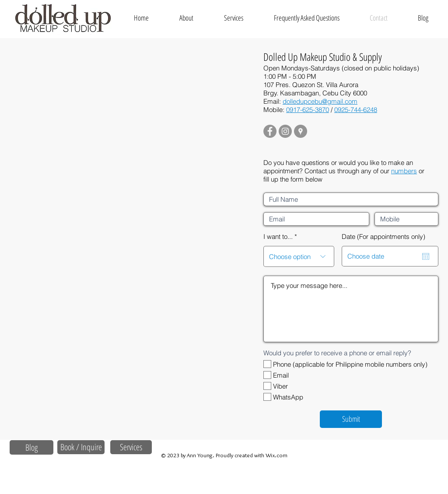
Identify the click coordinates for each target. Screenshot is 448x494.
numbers (404, 171)
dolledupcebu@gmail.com (320, 101)
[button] (234, 18)
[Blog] (31, 447)
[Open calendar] (426, 256)
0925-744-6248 (356, 110)
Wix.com (276, 455)
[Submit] (351, 419)
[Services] (131, 447)
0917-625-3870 (308, 110)
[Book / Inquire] (81, 447)
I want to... (278, 236)
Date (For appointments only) (383, 236)
